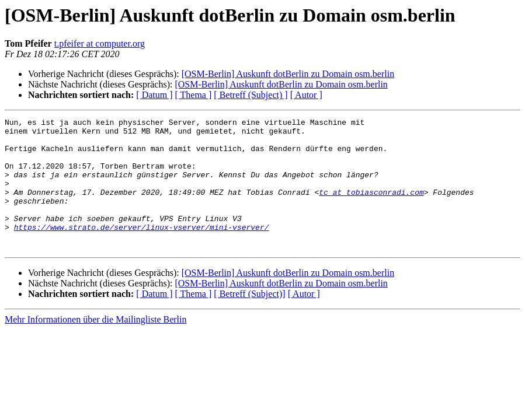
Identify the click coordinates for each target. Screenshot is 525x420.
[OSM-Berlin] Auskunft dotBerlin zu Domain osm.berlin (288, 74)
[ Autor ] (306, 95)
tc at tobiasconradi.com (371, 208)
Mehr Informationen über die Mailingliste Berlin (95, 346)
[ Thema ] (194, 95)
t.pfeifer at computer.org (100, 43)
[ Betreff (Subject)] (249, 320)
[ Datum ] (154, 95)
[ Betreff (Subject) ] (251, 95)
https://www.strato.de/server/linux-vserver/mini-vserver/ (142, 250)
